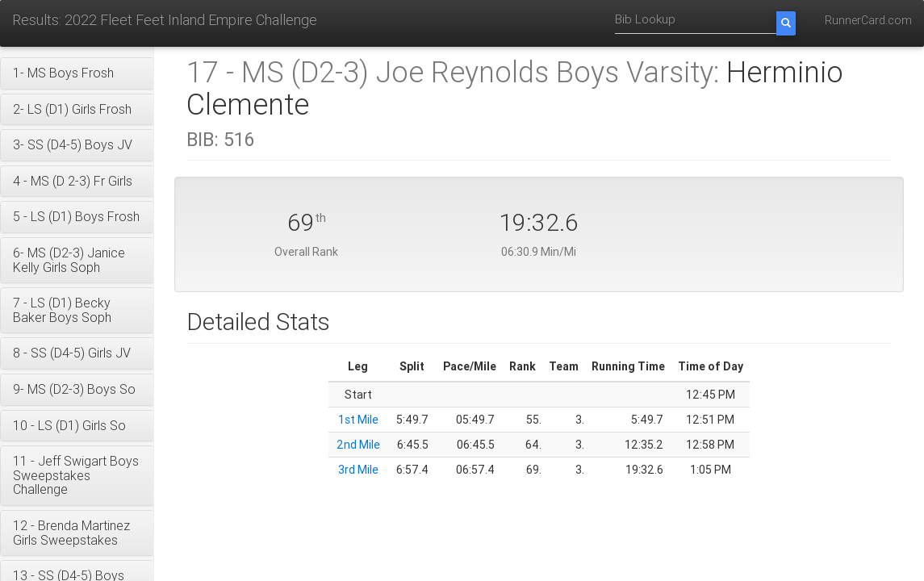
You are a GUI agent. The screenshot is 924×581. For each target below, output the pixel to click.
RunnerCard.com (868, 20)
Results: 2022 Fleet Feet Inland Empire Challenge (165, 20)
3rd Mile (358, 470)
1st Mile (358, 420)
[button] (77, 73)
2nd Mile (358, 445)
